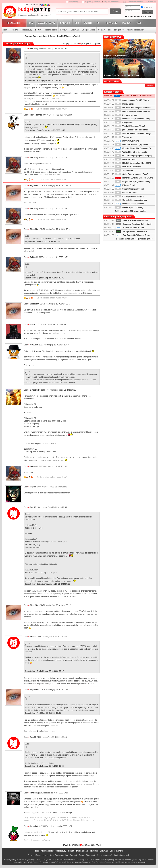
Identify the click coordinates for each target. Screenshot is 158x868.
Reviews (64, 30)
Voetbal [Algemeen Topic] (130, 126)
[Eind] (98, 44)
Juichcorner (124, 170)
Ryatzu (33, 324)
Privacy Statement (87, 855)
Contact (102, 30)
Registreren (129, 16)
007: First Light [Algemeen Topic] (133, 156)
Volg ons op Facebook (112, 2)
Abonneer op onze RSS (135, 2)
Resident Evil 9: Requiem (130, 204)
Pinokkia (34, 793)
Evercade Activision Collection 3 (137, 224)
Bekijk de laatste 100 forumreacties (131, 211)
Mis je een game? (116, 30)
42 (85, 44)
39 (78, 44)
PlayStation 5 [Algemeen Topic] (133, 182)
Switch (88, 23)
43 (88, 44)
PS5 (32, 23)
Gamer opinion (39, 36)
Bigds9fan (35, 186)
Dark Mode (152, 2)
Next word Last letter (128, 167)
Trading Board (51, 30)
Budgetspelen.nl (122, 855)
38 (75, 44)
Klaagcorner (124, 122)
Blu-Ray (127, 23)
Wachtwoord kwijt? (140, 16)
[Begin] (66, 44)
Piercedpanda (36, 115)
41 (83, 44)
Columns (75, 30)
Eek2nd (33, 49)
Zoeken (150, 86)
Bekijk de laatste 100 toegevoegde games (134, 239)
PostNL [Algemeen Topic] (68, 36)
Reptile (33, 487)
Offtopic (52, 36)
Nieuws (15, 30)
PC (99, 23)
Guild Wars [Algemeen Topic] (132, 174)
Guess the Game (126, 193)
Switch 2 (65, 23)
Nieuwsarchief (47, 851)
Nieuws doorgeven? (136, 30)
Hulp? (150, 16)
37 (72, 44)
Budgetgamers (88, 30)
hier (33, 365)
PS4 (77, 23)
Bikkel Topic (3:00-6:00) (129, 207)
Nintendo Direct (126, 159)
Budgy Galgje (125, 104)
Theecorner (124, 137)
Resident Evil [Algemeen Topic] (133, 119)
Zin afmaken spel (126, 115)
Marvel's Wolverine (127, 141)
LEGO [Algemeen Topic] (129, 196)
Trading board (82, 851)
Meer (139, 23)
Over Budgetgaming (59, 855)
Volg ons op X (74, 2)
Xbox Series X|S (47, 23)
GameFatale (35, 826)
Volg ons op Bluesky (92, 2)
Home (6, 30)
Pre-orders (111, 23)
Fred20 (33, 507)
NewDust (34, 345)
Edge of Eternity (126, 185)
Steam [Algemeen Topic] (129, 189)
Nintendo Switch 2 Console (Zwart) (134, 178)
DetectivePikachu (38, 390)
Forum (38, 30)
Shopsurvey (27, 30)
